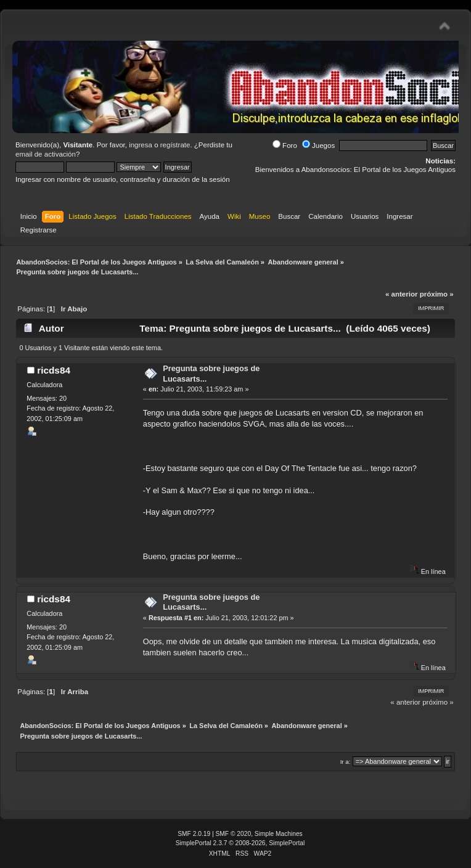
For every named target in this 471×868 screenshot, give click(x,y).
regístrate (175, 145)
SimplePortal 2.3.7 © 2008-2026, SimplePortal (240, 843)
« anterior (401, 294)
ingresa (141, 145)
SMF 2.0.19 (194, 834)
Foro (285, 145)
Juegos (318, 145)
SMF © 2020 (234, 834)
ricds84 (54, 370)
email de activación (46, 154)
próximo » (437, 294)
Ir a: (346, 762)
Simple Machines (279, 834)
